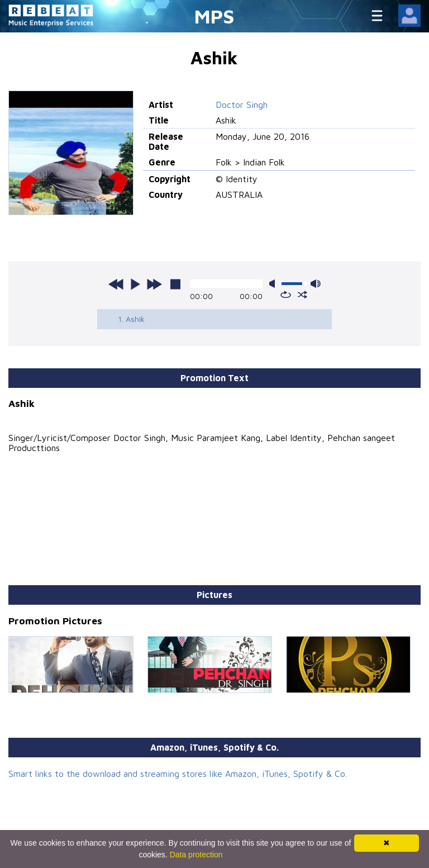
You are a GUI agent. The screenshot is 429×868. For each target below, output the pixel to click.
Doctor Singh (242, 105)
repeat (286, 295)
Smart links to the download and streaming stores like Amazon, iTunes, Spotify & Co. (178, 774)
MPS (214, 16)
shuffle (302, 295)
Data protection (196, 855)
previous (116, 284)
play (135, 284)
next (154, 284)
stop (175, 284)
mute (274, 284)
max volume (316, 284)
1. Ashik (131, 319)
